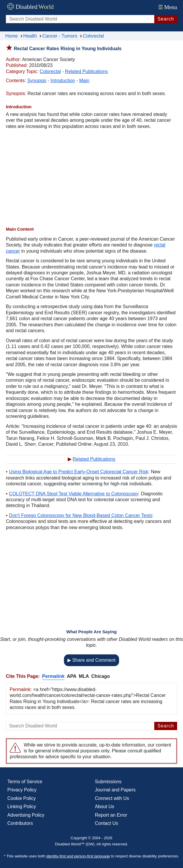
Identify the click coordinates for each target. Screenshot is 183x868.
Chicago (100, 676)
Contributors (20, 823)
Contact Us (107, 823)
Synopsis (37, 81)
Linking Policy (22, 807)
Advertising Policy (26, 815)
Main (84, 81)
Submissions (108, 782)
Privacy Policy (22, 790)
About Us (105, 807)
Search (166, 19)
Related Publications (87, 71)
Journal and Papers (115, 790)
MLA (84, 676)
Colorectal (50, 71)
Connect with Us (112, 798)
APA (72, 676)
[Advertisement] (91, 178)
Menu (167, 7)
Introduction (63, 81)
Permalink (53, 676)
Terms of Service (25, 782)
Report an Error (111, 815)
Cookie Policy (22, 798)
